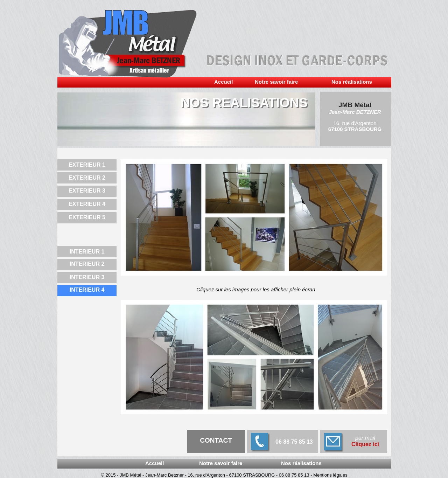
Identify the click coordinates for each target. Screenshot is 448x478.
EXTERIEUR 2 (87, 178)
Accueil (223, 82)
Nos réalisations (352, 82)
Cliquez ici (365, 444)
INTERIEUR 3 (87, 277)
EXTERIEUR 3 (87, 191)
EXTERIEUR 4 (87, 204)
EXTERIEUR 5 (87, 217)
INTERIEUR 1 (87, 252)
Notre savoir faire (276, 82)
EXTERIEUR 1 (87, 165)
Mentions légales (330, 475)
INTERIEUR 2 (87, 264)
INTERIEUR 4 (87, 290)
